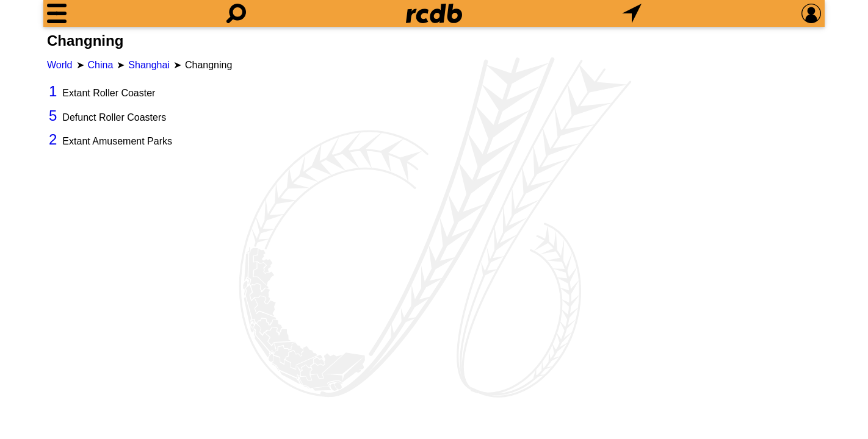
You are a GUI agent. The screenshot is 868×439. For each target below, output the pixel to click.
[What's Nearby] (632, 13)
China (101, 65)
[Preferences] (811, 13)
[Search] (236, 13)
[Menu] (57, 13)
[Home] (434, 13)
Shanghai (149, 65)
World (60, 65)
